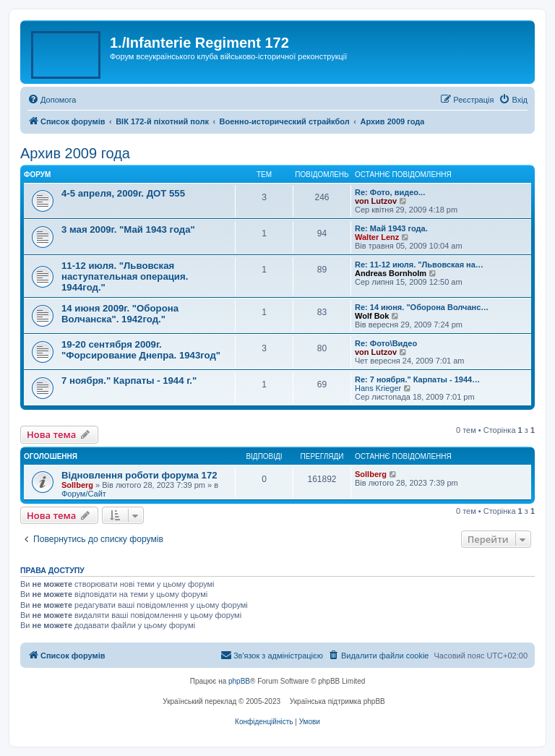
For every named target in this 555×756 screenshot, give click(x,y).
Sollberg (77, 485)
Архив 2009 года (75, 153)
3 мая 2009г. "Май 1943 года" (128, 229)
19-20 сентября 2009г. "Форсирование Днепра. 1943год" (141, 350)
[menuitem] (52, 100)
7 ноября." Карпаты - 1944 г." (129, 381)
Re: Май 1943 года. (391, 228)
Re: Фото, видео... (390, 192)
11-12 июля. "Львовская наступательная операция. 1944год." (125, 276)
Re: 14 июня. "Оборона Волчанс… (422, 307)
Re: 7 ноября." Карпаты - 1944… (417, 379)
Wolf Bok (372, 316)
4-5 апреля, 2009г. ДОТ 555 (123, 193)
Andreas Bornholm (391, 273)
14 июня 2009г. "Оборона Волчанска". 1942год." (120, 314)
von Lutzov (376, 201)
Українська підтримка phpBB (337, 701)
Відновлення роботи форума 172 (139, 475)
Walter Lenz (377, 237)
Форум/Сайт (84, 494)
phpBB (239, 681)
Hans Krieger (378, 388)
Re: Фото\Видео (386, 343)
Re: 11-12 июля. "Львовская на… (419, 265)
